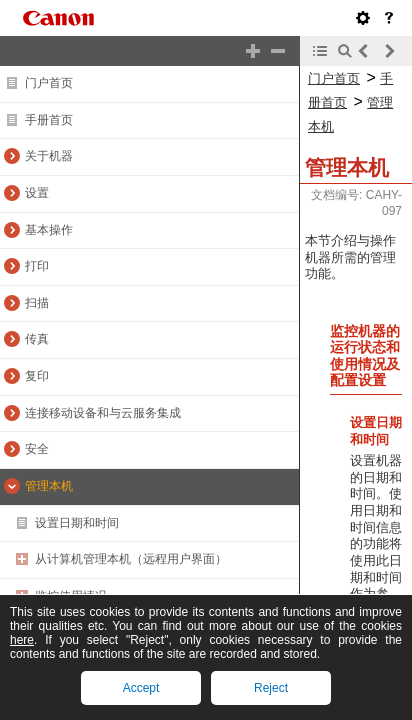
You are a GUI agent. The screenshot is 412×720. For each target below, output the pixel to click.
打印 (37, 266)
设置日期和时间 (77, 523)
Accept (141, 688)
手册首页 (49, 120)
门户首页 (49, 83)
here (22, 640)
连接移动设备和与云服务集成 (103, 413)
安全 (37, 449)
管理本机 (49, 486)
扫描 (37, 303)
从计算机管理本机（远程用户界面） (131, 559)
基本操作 (49, 230)
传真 (37, 339)
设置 (37, 193)
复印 (37, 376)
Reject (271, 688)
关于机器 (49, 156)
